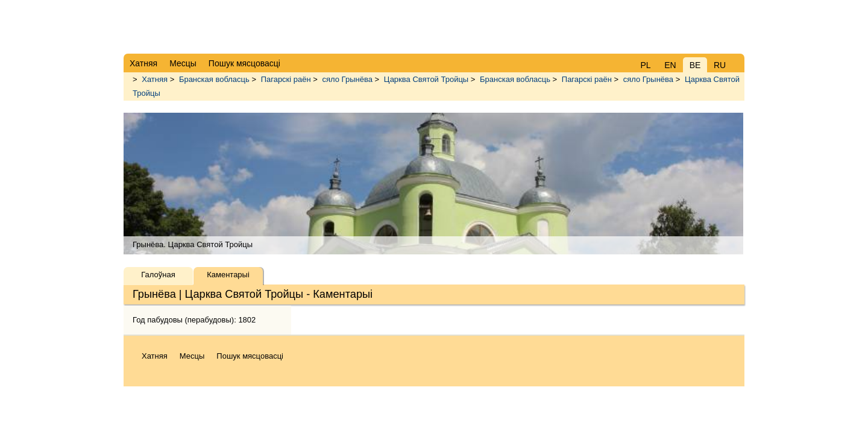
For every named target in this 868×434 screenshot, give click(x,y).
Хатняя (155, 79)
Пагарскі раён (286, 79)
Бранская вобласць (214, 79)
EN (670, 65)
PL (645, 65)
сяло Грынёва (348, 79)
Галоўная (158, 275)
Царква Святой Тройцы (426, 79)
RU (720, 65)
